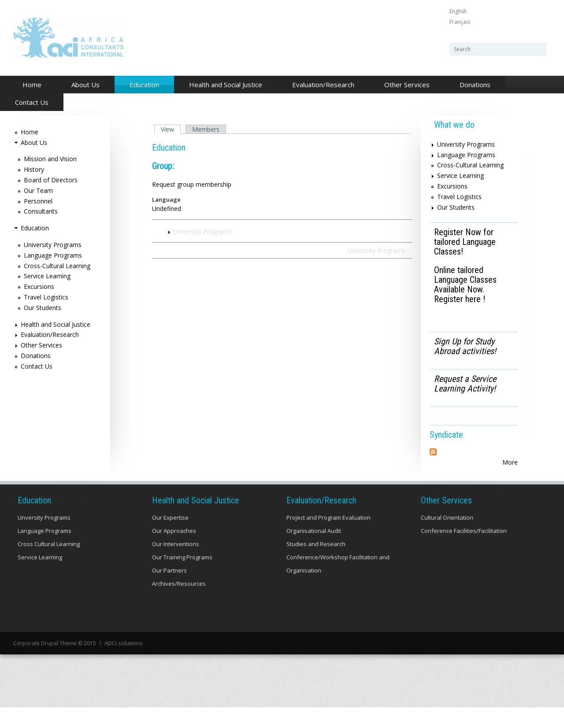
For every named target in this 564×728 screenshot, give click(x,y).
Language (166, 200)
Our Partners (169, 592)
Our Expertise (170, 539)
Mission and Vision (50, 159)
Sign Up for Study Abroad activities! (465, 346)
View (171, 129)
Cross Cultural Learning (49, 565)
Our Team (38, 190)
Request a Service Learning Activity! (465, 384)
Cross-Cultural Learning (57, 266)
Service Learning (47, 276)
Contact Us (32, 102)
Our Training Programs (182, 579)
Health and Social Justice (223, 85)
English (458, 11)
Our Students (43, 308)
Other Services (404, 85)
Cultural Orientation (447, 539)
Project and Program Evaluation (328, 539)
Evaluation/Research (321, 85)
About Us (83, 85)
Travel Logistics (46, 297)
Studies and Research (316, 565)
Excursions (39, 286)
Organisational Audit (314, 552)
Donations (475, 85)
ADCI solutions (123, 664)
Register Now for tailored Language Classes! (465, 242)
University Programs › (378, 250)
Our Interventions (176, 565)
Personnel (38, 201)
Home (32, 85)
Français (460, 22)
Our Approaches (174, 552)
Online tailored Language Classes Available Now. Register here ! (465, 285)
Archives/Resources (179, 605)
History (34, 169)
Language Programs (53, 255)
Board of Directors (51, 180)
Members (206, 129)
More (510, 462)
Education (142, 85)
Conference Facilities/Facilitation (464, 552)
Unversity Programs (44, 539)
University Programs (202, 231)
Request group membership (192, 184)
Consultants (41, 211)
